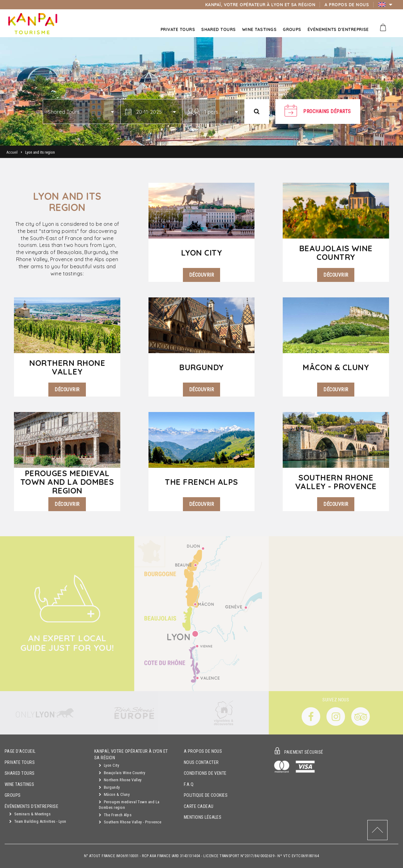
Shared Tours (20, 773)
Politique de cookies (206, 795)
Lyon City (109, 765)
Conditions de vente (205, 773)
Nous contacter (201, 763)
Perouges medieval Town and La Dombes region (129, 805)
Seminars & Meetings (30, 814)
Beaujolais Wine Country (122, 773)
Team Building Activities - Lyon (38, 821)
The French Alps (115, 815)
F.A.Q (189, 785)
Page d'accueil (20, 751)
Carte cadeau (199, 807)
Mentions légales (203, 817)
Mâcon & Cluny (114, 794)
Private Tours (20, 763)
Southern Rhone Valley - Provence (130, 822)
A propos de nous (203, 751)
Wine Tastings (19, 785)
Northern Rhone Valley (120, 780)
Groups (13, 795)
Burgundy (109, 787)
